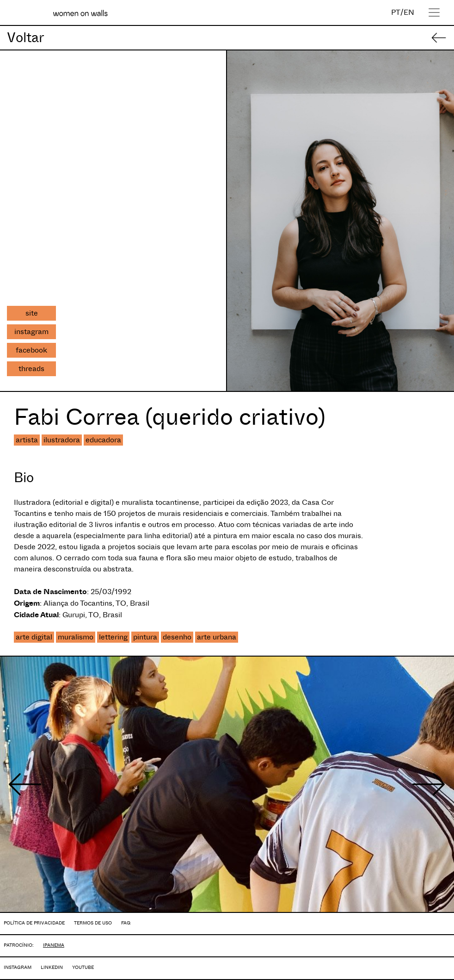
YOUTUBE (83, 967)
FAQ (126, 923)
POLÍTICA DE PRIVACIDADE (34, 923)
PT (396, 12)
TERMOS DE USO (93, 923)
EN (409, 12)
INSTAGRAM (18, 967)
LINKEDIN (52, 967)
